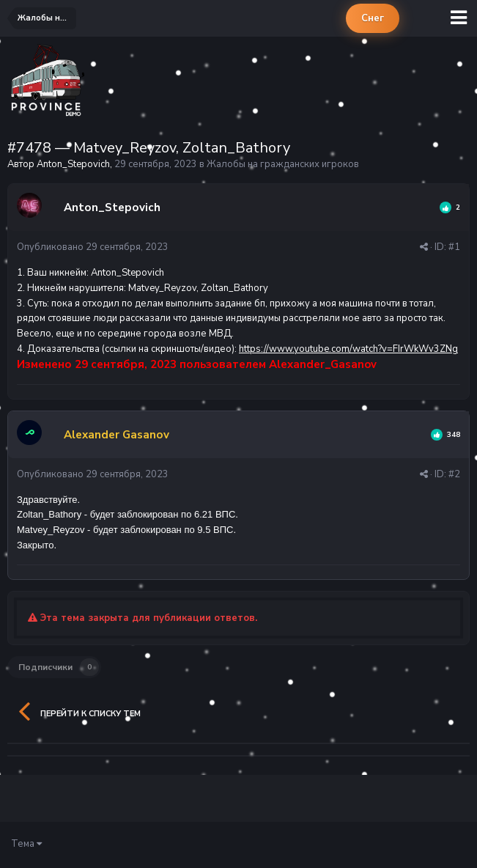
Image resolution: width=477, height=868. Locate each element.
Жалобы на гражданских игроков (283, 164)
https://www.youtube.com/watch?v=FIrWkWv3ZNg (348, 349)
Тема (26, 844)
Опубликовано (93, 247)
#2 (454, 474)
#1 (454, 247)
